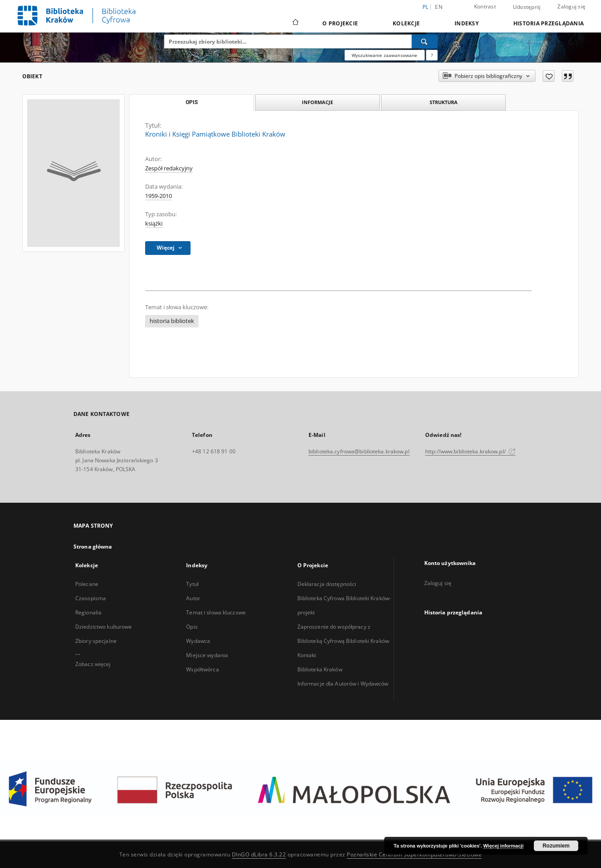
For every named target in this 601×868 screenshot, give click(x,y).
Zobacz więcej (93, 664)
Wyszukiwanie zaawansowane (385, 55)
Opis (192, 627)
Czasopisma (91, 598)
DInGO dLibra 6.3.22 (259, 854)
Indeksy (467, 23)
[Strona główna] (295, 23)
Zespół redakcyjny (169, 168)
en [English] (439, 7)
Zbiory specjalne (96, 641)
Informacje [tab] (317, 102)
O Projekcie (340, 23)
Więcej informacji (504, 846)
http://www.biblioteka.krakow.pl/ (470, 451)
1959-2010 (158, 196)
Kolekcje (406, 23)
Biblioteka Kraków (320, 669)
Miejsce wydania (207, 655)
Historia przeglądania (548, 23)
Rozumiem (556, 846)
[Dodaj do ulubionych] (549, 76)
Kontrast (485, 6)
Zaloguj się (571, 6)
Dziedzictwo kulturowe (104, 627)
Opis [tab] (192, 102)
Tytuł (192, 584)
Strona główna (93, 547)
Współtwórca (202, 669)
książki (154, 224)
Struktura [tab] (444, 102)
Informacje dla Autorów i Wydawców (343, 684)
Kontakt (307, 655)
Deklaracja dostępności (327, 584)
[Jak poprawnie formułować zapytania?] (432, 55)
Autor (193, 598)
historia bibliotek (172, 321)
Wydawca (198, 641)
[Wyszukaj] (425, 41)
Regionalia (88, 612)
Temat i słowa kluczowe (216, 612)
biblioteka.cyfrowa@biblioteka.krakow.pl (359, 451)
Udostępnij (527, 7)
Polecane (87, 584)
